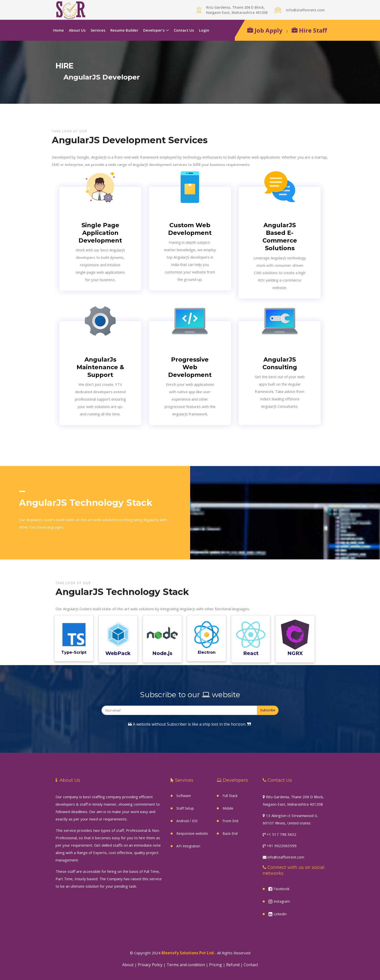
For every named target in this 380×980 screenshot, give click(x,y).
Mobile (228, 808)
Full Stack (230, 796)
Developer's (154, 30)
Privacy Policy (150, 965)
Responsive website (192, 833)
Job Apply (265, 30)
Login (204, 30)
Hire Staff (309, 30)
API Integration (188, 846)
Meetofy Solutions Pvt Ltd (188, 953)
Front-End (230, 821)
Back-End (230, 833)
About (128, 965)
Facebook (279, 889)
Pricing (216, 965)
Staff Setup (185, 808)
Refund (233, 965)
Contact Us (184, 30)
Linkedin (278, 914)
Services (98, 30)
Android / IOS (187, 821)
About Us (77, 30)
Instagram (279, 901)
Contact (251, 965)
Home (59, 30)
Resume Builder (124, 30)
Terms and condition (186, 965)
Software (184, 796)
